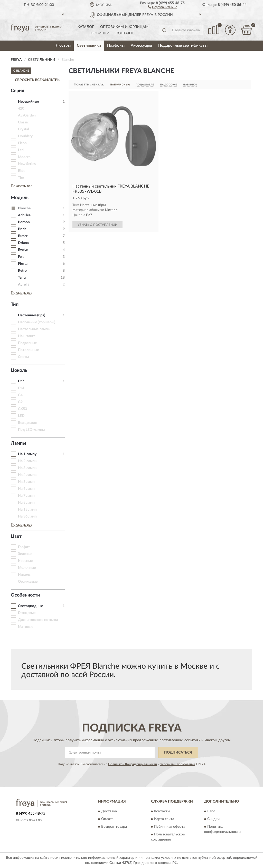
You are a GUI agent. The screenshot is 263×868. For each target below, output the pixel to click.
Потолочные (28, 350)
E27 (21, 381)
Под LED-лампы (31, 430)
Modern (24, 157)
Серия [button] (17, 91)
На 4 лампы (28, 475)
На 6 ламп (26, 489)
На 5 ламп (26, 482)
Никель (24, 575)
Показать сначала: (89, 84)
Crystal (23, 129)
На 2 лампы (28, 461)
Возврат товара (114, 827)
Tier (21, 178)
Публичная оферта (170, 827)
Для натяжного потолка (38, 620)
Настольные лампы (34, 329)
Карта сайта (164, 819)
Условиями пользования (178, 764)
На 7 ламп (26, 496)
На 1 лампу (27, 454)
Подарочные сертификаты (183, 46)
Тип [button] (15, 305)
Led (21, 150)
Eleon (22, 143)
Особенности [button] (25, 595)
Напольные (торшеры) (37, 322)
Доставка (109, 812)
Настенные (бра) (32, 315)
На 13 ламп (27, 510)
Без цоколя (27, 423)
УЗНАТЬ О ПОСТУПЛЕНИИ (97, 225)
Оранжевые (28, 582)
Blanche (24, 208)
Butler (23, 236)
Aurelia (24, 285)
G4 (20, 395)
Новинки (100, 33)
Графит (24, 547)
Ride (22, 171)
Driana (23, 243)
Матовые (26, 627)
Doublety (25, 136)
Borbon (24, 222)
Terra (22, 278)
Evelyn (23, 250)
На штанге (27, 336)
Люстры (63, 46)
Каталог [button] (86, 27)
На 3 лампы (28, 468)
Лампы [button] (18, 443)
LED (21, 416)
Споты (23, 357)
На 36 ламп (27, 516)
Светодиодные (30, 606)
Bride (22, 229)
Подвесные (27, 343)
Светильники (89, 46)
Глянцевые (27, 613)
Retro (22, 271)
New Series (27, 164)
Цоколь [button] (19, 370)
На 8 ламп (26, 503)
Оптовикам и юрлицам (124, 27)
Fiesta (23, 264)
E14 (21, 388)
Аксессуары (141, 46)
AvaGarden (27, 115)
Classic (23, 122)
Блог (211, 812)
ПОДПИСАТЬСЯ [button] (178, 753)
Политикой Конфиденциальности (133, 764)
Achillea (24, 215)
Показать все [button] (22, 186)
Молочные (27, 568)
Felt (21, 257)
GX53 (22, 409)
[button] (162, 7)
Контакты (126, 33)
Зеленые (25, 554)
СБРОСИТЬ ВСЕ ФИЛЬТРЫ (38, 80)
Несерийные (28, 102)
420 (21, 109)
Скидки (213, 819)
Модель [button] (20, 198)
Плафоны (116, 46)
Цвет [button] (16, 537)
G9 (20, 402)
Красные (25, 561)
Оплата (107, 819)
